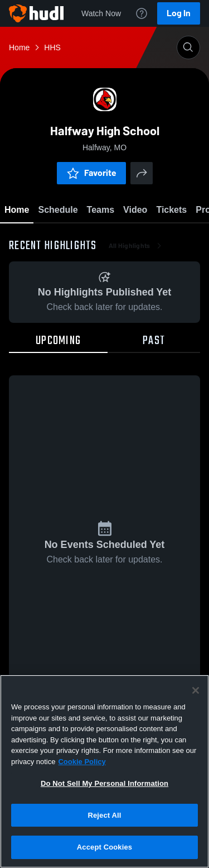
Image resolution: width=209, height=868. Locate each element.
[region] (104, 771)
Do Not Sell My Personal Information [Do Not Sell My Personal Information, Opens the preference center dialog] (104, 783)
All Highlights (136, 246)
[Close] (196, 690)
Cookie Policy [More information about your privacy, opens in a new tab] (82, 762)
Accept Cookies (104, 847)
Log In (179, 13)
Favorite (91, 173)
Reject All (104, 815)
